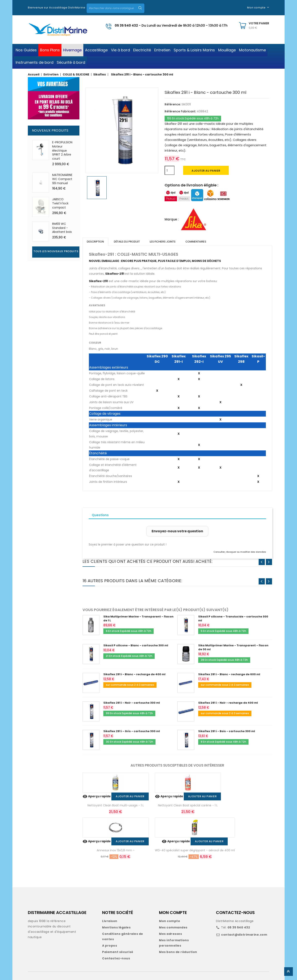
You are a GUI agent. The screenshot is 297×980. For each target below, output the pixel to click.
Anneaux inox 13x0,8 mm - (116, 850)
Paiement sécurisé (118, 952)
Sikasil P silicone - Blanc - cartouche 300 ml (136, 645)
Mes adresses (170, 934)
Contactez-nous (116, 958)
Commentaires (196, 242)
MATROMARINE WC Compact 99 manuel (62, 179)
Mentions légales (116, 927)
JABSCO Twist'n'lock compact (60, 203)
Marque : (172, 219)
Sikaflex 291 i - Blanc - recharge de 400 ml (134, 674)
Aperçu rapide (97, 796)
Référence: (173, 104)
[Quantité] (170, 170)
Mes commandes (173, 927)
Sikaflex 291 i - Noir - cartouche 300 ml (132, 703)
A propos (110, 946)
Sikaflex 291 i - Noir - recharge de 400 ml (228, 703)
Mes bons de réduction (178, 952)
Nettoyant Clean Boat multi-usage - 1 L (116, 805)
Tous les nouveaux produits (56, 251)
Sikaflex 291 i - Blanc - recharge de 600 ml (229, 674)
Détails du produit (127, 242)
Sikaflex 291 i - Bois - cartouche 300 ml (227, 731)
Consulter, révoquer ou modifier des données (240, 552)
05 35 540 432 (126, 25)
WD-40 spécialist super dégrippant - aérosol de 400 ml (195, 850)
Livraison (110, 921)
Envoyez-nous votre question (177, 531)
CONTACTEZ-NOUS (235, 913)
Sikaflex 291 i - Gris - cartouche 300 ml (132, 731)
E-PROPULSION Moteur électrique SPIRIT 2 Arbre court (62, 150)
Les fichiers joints (163, 242)
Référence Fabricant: (180, 111)
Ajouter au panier (206, 171)
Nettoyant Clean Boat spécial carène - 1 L (188, 805)
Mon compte (170, 921)
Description (95, 242)
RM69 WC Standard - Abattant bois (62, 228)
